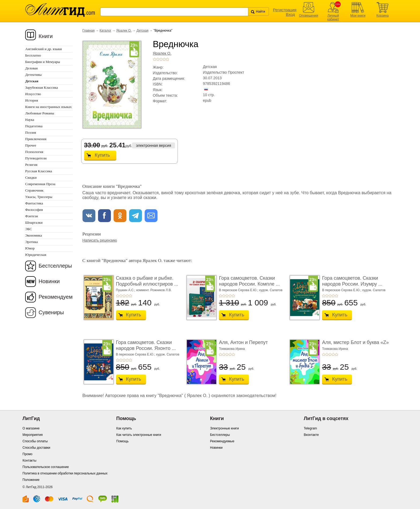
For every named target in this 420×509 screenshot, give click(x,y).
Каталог (106, 31)
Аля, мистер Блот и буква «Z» (355, 342)
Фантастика (34, 203)
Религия (31, 165)
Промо (27, 454)
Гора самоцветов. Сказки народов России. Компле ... (249, 281)
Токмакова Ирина (232, 349)
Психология (34, 152)
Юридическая (36, 255)
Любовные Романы (40, 113)
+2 (158, 59)
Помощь (122, 441)
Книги (46, 36)
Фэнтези (32, 216)
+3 (161, 59)
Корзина (382, 16)
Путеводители (36, 158)
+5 (167, 59)
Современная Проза (40, 184)
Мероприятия (33, 435)
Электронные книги (224, 428)
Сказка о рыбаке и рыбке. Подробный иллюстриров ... (147, 281)
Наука (30, 120)
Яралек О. (124, 31)
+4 (164, 59)
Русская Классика (39, 171)
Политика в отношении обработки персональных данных (65, 473)
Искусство (33, 94)
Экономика (34, 235)
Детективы (33, 75)
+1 (155, 59)
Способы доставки (36, 448)
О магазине (31, 428)
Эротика (31, 242)
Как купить (124, 428)
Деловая (31, 68)
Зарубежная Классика (42, 87)
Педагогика (34, 126)
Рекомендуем (56, 297)
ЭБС (29, 229)
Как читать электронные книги (139, 435)
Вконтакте (311, 435)
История (32, 100)
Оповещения (309, 16)
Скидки (31, 177)
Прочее (31, 145)
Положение (31, 480)
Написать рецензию (100, 240)
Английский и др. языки (44, 49)
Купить (102, 155)
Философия (34, 210)
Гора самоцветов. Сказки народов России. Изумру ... (352, 281)
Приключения (36, 139)
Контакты (29, 461)
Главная (89, 31)
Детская (142, 31)
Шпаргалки (34, 222)
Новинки (49, 281)
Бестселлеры (55, 266)
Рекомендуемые (222, 441)
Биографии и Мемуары (43, 62)
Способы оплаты (35, 441)
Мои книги (358, 16)
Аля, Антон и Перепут (243, 342)
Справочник (34, 190)
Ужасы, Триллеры (39, 197)
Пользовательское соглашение (46, 467)
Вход (290, 14)
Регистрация (285, 10)
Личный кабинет (333, 17)
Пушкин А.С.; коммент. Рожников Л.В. (144, 290)
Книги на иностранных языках (48, 107)
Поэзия (31, 132)
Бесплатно (33, 55)
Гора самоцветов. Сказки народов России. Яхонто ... (146, 345)
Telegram (310, 428)
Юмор (30, 248)
